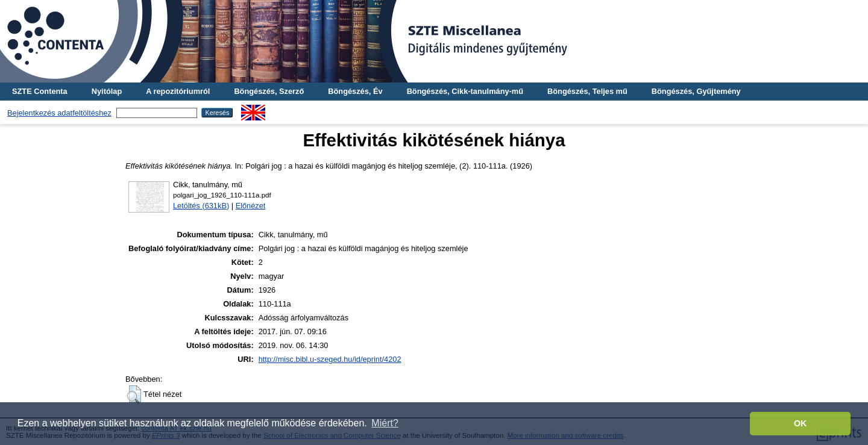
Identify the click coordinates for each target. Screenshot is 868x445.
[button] (134, 394)
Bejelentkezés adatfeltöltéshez (59, 113)
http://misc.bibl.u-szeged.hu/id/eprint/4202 (330, 359)
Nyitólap (107, 91)
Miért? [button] (385, 423)
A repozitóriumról (178, 91)
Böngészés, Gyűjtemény (696, 91)
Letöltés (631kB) (201, 206)
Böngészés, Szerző (269, 91)
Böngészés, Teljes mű (587, 91)
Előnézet (251, 206)
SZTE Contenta (40, 91)
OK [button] (800, 423)
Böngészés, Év (355, 91)
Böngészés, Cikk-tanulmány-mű (465, 91)
